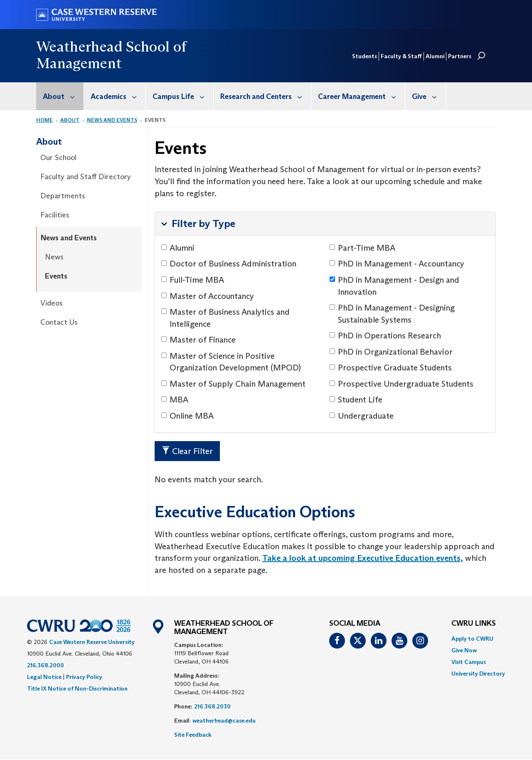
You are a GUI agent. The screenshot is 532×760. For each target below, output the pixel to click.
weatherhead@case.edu (224, 721)
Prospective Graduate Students (391, 368)
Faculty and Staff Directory (86, 177)
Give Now (464, 650)
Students (365, 56)
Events (56, 276)
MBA (175, 400)
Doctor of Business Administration (229, 264)
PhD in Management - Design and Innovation (394, 286)
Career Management (361, 96)
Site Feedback (193, 735)
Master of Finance (198, 340)
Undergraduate (362, 416)
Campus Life (183, 96)
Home (44, 120)
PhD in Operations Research (385, 336)
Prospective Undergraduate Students (401, 384)
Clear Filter (187, 451)
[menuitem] (60, 96)
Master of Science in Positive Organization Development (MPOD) (231, 362)
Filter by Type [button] (203, 223)
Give (429, 96)
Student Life (356, 400)
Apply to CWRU (472, 639)
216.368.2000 (46, 665)
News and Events (112, 120)
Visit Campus (469, 662)
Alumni (435, 56)
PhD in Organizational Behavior (391, 352)
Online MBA (187, 416)
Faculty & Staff (401, 56)
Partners (460, 56)
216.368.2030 (212, 706)
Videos (52, 303)
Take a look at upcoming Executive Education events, (363, 558)
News (54, 257)
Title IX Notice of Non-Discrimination (77, 688)
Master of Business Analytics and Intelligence (225, 318)
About (63, 96)
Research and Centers (266, 96)
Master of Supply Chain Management (233, 384)
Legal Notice (44, 677)
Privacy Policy (84, 677)
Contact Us (59, 322)
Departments (63, 196)
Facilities (55, 215)
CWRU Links (474, 624)
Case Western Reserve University (92, 642)
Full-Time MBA (193, 280)
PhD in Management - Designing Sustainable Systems (392, 314)
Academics (118, 96)
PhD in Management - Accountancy (397, 264)
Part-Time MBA (362, 248)
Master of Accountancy (208, 296)
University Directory (478, 674)
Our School (58, 158)
